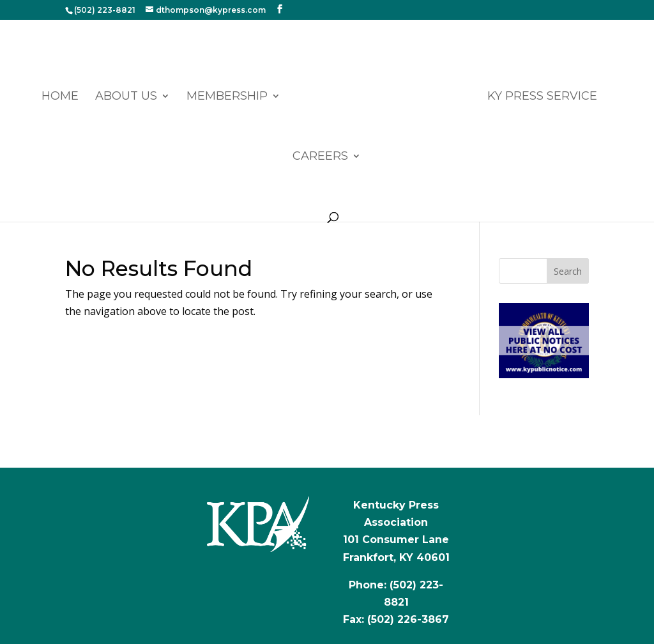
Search (568, 271)
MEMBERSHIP (227, 97)
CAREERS (320, 157)
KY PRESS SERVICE (542, 97)
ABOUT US (126, 97)
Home (60, 97)
